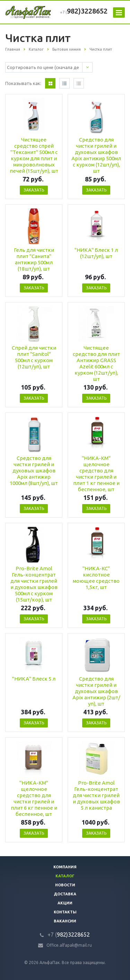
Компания (65, 867)
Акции (65, 903)
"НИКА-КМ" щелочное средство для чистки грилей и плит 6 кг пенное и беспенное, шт (34, 798)
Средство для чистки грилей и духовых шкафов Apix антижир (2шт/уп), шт (96, 691)
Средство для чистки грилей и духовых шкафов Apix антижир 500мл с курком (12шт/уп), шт (96, 155)
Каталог (65, 876)
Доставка (65, 894)
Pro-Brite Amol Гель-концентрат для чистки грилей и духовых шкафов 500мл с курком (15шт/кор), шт (34, 584)
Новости (65, 885)
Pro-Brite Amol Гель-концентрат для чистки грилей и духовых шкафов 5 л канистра (96, 795)
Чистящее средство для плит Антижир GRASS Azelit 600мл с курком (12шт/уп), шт (96, 363)
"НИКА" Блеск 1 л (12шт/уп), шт (96, 253)
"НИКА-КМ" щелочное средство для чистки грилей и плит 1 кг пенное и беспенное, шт (96, 474)
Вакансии (65, 921)
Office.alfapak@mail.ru (69, 945)
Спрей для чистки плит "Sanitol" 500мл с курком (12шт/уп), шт (34, 357)
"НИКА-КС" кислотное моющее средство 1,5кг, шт (96, 578)
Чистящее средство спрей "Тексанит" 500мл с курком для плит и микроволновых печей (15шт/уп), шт (34, 155)
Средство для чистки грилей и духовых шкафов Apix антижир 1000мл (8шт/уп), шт (34, 471)
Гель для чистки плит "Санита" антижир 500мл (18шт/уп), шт (34, 259)
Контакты (65, 912)
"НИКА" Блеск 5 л (34, 679)
